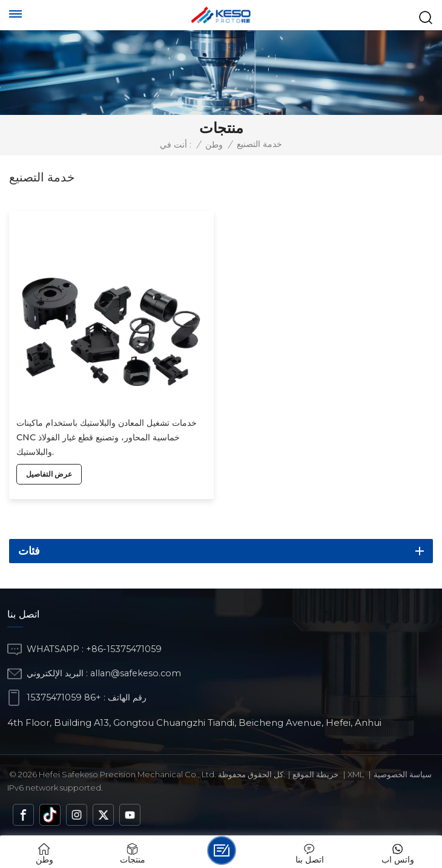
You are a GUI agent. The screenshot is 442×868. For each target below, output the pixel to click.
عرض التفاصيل (49, 474)
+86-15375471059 (124, 649)
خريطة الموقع (315, 774)
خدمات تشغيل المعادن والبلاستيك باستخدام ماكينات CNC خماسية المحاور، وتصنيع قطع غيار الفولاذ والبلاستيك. (107, 437)
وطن (214, 145)
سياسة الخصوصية (403, 774)
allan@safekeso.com (136, 673)
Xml (356, 774)
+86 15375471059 (64, 697)
